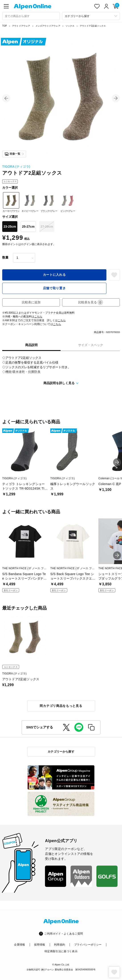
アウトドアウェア (21, 26)
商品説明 (31, 345)
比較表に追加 (31, 302)
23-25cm (10, 227)
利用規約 (60, 945)
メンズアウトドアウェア (48, 26)
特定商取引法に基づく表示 (61, 951)
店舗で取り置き (54, 288)
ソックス (70, 26)
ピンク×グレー (68, 202)
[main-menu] (6, 6)
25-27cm (28, 227)
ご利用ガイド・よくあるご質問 (64, 934)
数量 (5, 257)
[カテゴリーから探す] (91, 16)
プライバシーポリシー (88, 945)
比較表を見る (91, 302)
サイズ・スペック (91, 345)
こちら (38, 317)
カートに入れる (54, 275)
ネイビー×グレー (30, 202)
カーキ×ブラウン (11, 202)
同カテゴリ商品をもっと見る (61, 706)
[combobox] (31, 16)
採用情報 (40, 945)
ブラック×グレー (49, 202)
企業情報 (19, 945)
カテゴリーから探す (61, 752)
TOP (5, 26)
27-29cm (47, 227)
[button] (6, 98)
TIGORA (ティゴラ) (16, 167)
